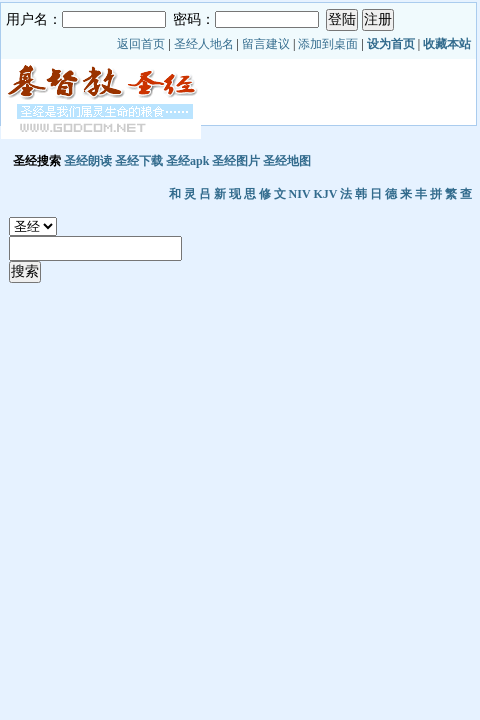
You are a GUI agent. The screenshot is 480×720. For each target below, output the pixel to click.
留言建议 (266, 44)
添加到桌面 (328, 44)
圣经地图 (287, 161)
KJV (325, 194)
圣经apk (187, 161)
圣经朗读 (88, 161)
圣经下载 (139, 161)
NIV (300, 194)
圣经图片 (236, 161)
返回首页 (141, 44)
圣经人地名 (204, 44)
